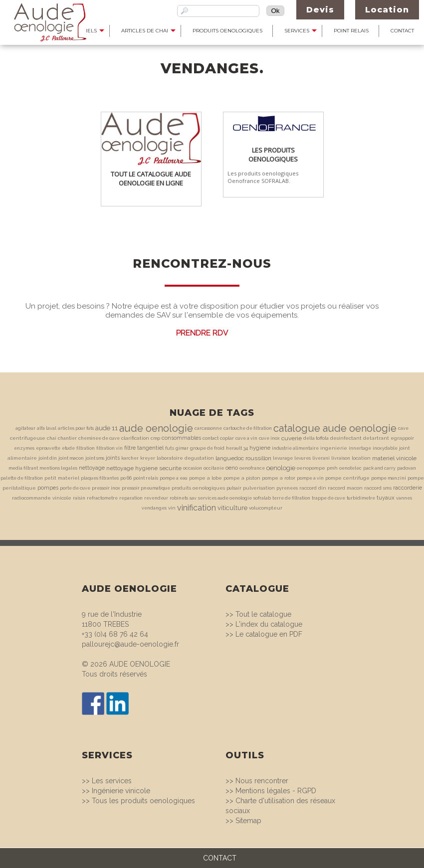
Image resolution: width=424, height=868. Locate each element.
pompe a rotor (279, 478)
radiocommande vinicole (42, 498)
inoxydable (385, 448)
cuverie (292, 438)
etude (68, 448)
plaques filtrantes (100, 478)
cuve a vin (246, 438)
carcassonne (208, 428)
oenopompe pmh (317, 468)
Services (297, 31)
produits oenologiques (198, 488)
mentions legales (58, 468)
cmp (155, 438)
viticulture (232, 508)
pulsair (234, 488)
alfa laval (47, 428)
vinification (197, 508)
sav (193, 498)
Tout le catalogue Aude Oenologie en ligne (151, 178)
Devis (320, 10)
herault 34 (237, 448)
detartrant (376, 438)
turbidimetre (361, 498)
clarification (135, 438)
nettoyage (92, 468)
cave (403, 428)
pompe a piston (242, 478)
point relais (146, 478)
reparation (131, 498)
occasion (193, 468)
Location (387, 10)
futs (170, 448)
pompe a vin (310, 478)
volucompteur (266, 508)
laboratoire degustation (185, 458)
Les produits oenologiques (273, 155)
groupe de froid (207, 448)
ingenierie (334, 448)
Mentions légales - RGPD (276, 791)
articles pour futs (76, 428)
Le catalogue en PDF (269, 634)
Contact (402, 31)
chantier (67, 438)
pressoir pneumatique (146, 488)
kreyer (148, 458)
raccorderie (408, 488)
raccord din (313, 488)
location (361, 458)
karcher (130, 458)
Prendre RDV (202, 333)
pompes (48, 488)
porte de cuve (75, 488)
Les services (112, 781)
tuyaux (386, 498)
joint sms (95, 458)
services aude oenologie (225, 498)
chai (52, 438)
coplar (227, 438)
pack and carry (379, 468)
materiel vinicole (394, 458)
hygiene (260, 448)
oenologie (281, 468)
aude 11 (106, 428)
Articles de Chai (145, 31)
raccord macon (345, 488)
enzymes (24, 448)
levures (303, 458)
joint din (48, 458)
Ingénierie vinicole (121, 791)
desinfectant (346, 438)
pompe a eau (174, 478)
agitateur (25, 428)
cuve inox (269, 438)
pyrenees (287, 488)
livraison (341, 458)
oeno (232, 468)
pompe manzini (389, 478)
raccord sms (378, 488)
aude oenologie (156, 428)
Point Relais (351, 31)
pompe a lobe (206, 478)
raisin (79, 498)
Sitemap (248, 821)
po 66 (126, 478)
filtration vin (109, 448)
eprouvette (48, 448)
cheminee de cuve (99, 438)
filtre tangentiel (144, 448)
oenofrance (252, 468)
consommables (181, 438)
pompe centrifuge (347, 478)
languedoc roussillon (243, 458)
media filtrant (23, 468)
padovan (407, 468)
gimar (182, 448)
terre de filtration (291, 498)
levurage (283, 458)
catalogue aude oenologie (335, 428)
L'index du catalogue (269, 624)
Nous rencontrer (262, 781)
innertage (360, 448)
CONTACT (220, 858)
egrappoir (402, 438)
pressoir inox (106, 488)
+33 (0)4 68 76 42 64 (115, 634)
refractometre (102, 498)
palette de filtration (22, 478)
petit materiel (62, 478)
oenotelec (350, 468)
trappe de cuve (328, 498)
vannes (404, 498)
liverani (321, 458)
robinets (179, 498)
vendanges (154, 508)
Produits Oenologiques (227, 31)
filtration (86, 448)
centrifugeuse (28, 438)
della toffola (316, 438)
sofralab (262, 498)
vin (172, 508)
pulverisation (259, 488)
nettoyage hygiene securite (144, 468)
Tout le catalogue (263, 614)
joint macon (71, 458)
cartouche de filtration (248, 428)
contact (211, 438)
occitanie (214, 468)
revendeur (156, 498)
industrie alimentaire (295, 448)
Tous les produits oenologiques (143, 801)
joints (113, 458)
